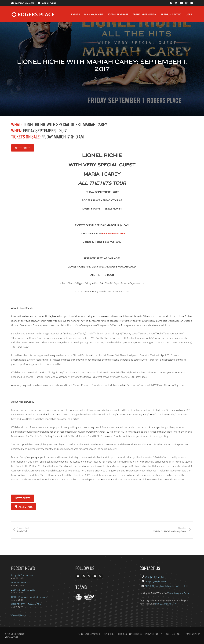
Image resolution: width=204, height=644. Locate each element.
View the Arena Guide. (179, 593)
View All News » (19, 615)
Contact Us (173, 634)
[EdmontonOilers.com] (79, 599)
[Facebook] (171, 3)
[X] (176, 3)
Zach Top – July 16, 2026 (23, 590)
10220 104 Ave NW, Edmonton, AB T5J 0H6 (166, 586)
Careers (109, 634)
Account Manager (89, 634)
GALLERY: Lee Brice (21, 582)
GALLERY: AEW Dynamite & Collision (29, 597)
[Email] (192, 3)
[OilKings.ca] (89, 599)
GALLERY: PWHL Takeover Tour (26, 604)
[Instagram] (187, 3)
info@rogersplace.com (156, 581)
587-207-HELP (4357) (166, 604)
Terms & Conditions (130, 634)
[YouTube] (181, 3)
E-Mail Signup (192, 634)
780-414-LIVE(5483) (155, 577)
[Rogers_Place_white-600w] (33, 14)
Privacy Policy (154, 634)
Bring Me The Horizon (22, 575)
